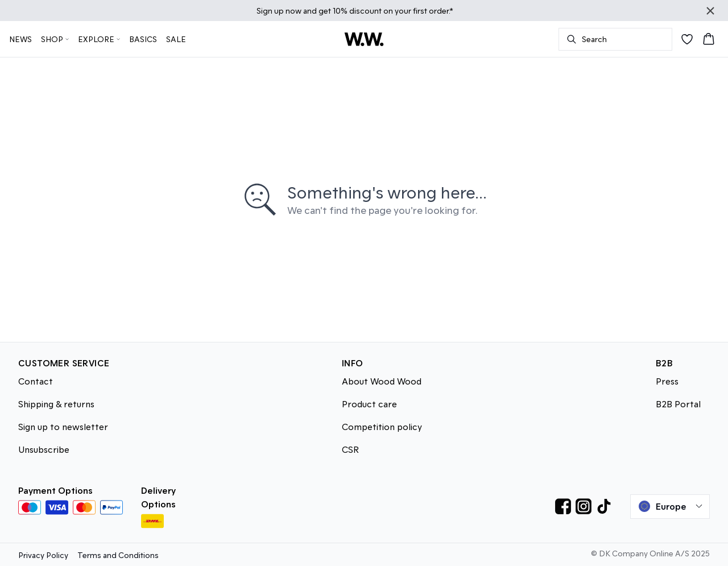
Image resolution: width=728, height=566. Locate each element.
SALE (176, 39)
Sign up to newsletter (63, 426)
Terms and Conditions (118, 555)
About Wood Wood (382, 381)
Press (667, 381)
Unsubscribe (44, 449)
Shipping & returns (56, 404)
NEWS (20, 39)
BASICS (143, 39)
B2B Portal (678, 404)
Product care (369, 404)
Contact (36, 381)
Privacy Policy (43, 555)
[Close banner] (710, 11)
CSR (350, 449)
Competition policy (382, 426)
